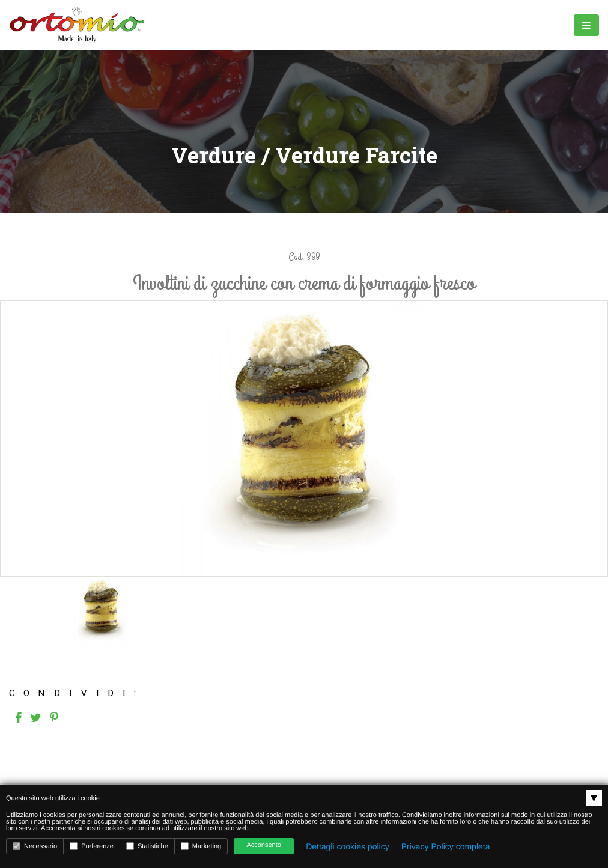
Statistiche (147, 846)
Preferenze (92, 846)
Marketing (201, 846)
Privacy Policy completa (446, 846)
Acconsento (263, 845)
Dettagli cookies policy (348, 846)
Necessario (35, 846)
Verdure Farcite (356, 155)
